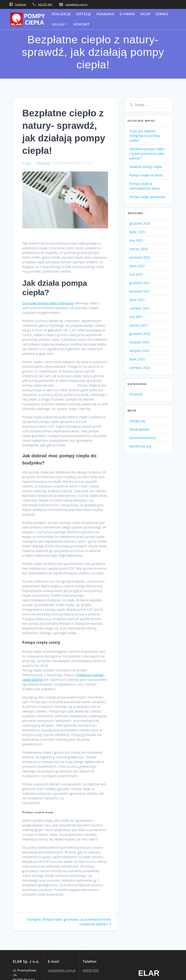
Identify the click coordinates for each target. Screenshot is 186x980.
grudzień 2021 (140, 283)
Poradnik (105, 14)
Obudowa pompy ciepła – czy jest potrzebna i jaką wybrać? (148, 154)
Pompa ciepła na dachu (146, 175)
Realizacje (61, 14)
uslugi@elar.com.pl (76, 4)
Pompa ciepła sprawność (147, 197)
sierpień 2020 (139, 351)
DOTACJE (84, 14)
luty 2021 (136, 317)
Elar (28, 163)
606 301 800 (45, 4)
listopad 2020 (139, 342)
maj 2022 (136, 274)
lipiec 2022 (137, 266)
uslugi (58, 24)
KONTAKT (82, 24)
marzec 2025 (139, 249)
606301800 (91, 970)
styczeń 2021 (139, 325)
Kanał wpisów (139, 429)
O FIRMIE (127, 14)
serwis (162, 14)
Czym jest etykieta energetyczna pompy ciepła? (145, 136)
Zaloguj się (137, 421)
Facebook (21, 4)
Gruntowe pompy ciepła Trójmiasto (48, 303)
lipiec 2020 (137, 359)
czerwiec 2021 (140, 308)
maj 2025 (136, 240)
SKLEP (146, 14)
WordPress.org (140, 446)
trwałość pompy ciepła (146, 167)
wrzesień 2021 (140, 291)
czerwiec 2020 (140, 368)
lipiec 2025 (137, 232)
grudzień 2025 (140, 223)
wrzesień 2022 (140, 257)
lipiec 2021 (137, 300)
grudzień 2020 (140, 334)
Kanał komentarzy (143, 438)
